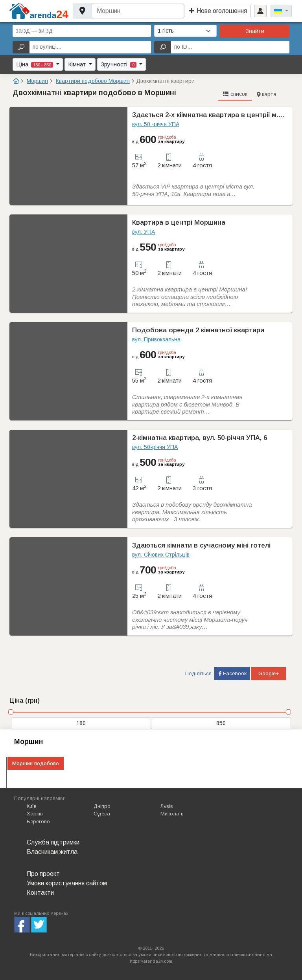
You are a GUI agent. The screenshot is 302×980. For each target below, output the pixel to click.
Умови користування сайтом (67, 883)
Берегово (38, 822)
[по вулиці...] (90, 47)
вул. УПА (144, 232)
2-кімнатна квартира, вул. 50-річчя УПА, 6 (200, 438)
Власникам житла (52, 852)
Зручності (119, 64)
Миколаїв (172, 814)
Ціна (35, 64)
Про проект (43, 874)
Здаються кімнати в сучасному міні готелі (201, 545)
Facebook (232, 673)
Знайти (255, 31)
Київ (32, 806)
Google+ (269, 673)
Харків (35, 814)
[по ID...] (230, 47)
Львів (167, 806)
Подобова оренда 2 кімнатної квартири (198, 330)
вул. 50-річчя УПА (155, 447)
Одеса (102, 814)
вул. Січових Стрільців (161, 555)
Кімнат (78, 64)
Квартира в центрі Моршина (179, 223)
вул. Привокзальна (156, 339)
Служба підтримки (53, 842)
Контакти (40, 893)
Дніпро (102, 806)
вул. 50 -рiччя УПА (156, 124)
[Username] (138, 11)
